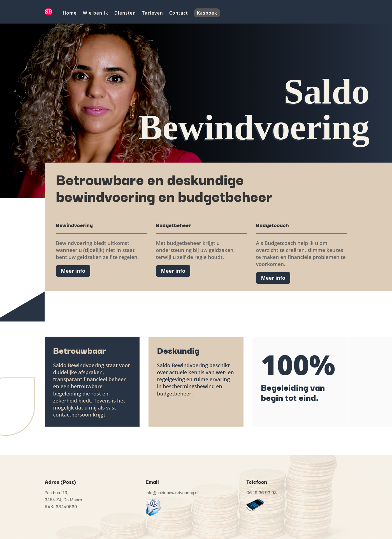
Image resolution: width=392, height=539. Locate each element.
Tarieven (153, 13)
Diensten (125, 13)
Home (70, 13)
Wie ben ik (96, 13)
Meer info (73, 271)
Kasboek (207, 13)
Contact (179, 13)
